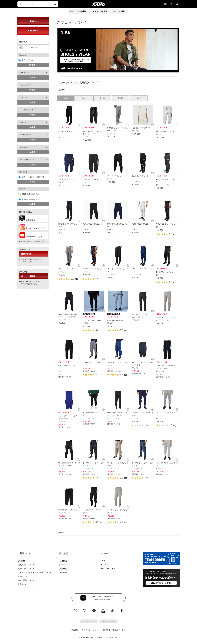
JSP (103, 561)
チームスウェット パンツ (142, 314)
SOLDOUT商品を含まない (32, 199)
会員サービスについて (27, 584)
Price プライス (24, 97)
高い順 (84, 98)
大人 (32, 60)
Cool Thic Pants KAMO (92, 320)
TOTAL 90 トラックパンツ (93, 362)
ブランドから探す (100, 11)
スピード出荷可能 (37, 177)
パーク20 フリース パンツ (93, 510)
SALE (139, 98)
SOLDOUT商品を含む (30, 194)
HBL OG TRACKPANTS (141, 128)
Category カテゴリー (26, 85)
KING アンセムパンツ (165, 272)
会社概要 (63, 561)
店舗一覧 (63, 569)
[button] (116, 70)
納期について (23, 576)
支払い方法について (26, 569)
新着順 (120, 98)
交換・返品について (26, 580)
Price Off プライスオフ (27, 110)
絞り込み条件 (24, 147)
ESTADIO (105, 565)
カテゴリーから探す (78, 11)
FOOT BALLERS (108, 569)
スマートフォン (108, 621)
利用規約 (75, 630)
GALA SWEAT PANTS (165, 131)
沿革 (61, 565)
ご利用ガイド (23, 561)
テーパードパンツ (114, 176)
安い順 (102, 98)
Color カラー (23, 122)
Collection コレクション (27, 135)
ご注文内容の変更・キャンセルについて (34, 572)
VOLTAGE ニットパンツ (166, 224)
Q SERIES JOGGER (66, 131)
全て (23, 60)
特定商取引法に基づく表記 (114, 630)
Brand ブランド (24, 73)
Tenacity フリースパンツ (68, 510)
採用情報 (63, 572)
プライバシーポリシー (91, 630)
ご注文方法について (26, 565)
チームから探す (119, 11)
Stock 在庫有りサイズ (27, 160)
